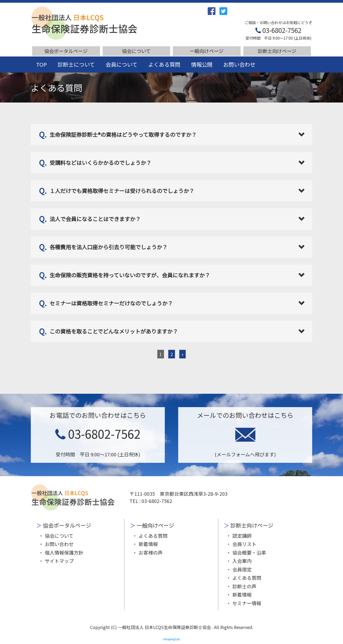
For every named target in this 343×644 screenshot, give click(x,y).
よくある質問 (164, 64)
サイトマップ (59, 561)
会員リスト (244, 544)
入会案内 (242, 561)
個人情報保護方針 (64, 552)
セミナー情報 (247, 603)
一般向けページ (207, 51)
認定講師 (242, 536)
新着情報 (148, 544)
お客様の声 (151, 552)
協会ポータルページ (66, 51)
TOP (42, 64)
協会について (136, 51)
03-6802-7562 (278, 30)
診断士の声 (244, 586)
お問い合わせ (239, 64)
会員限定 (242, 569)
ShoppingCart (171, 639)
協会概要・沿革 (249, 552)
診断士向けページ (277, 51)
